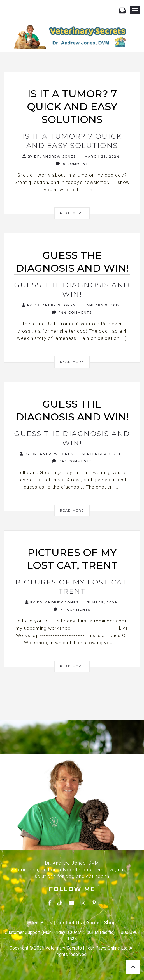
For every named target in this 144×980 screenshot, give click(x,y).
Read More (72, 213)
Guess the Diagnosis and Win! (72, 289)
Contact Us (69, 923)
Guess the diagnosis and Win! (72, 438)
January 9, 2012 (101, 305)
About (93, 923)
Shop (110, 923)
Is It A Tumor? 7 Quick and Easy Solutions (72, 141)
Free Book (40, 923)
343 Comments (72, 461)
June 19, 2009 (101, 602)
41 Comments (72, 609)
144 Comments (72, 312)
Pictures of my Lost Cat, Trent (72, 587)
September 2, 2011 (101, 454)
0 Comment (72, 164)
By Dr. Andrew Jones (49, 156)
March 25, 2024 (101, 157)
